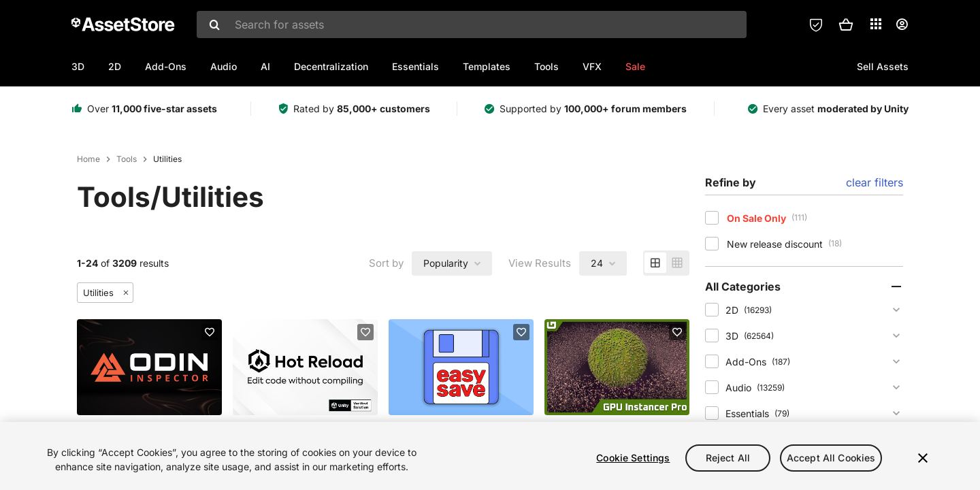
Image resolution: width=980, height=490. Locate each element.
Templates (487, 66)
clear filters (875, 182)
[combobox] (472, 24)
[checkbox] (712, 218)
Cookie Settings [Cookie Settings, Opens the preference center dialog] (633, 458)
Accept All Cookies (831, 458)
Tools (546, 66)
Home (88, 159)
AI (265, 66)
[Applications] (876, 24)
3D (78, 66)
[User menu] (902, 24)
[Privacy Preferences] (816, 24)
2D (115, 66)
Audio (224, 66)
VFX (592, 66)
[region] (490, 456)
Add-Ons (166, 66)
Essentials (415, 66)
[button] (846, 24)
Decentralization (331, 66)
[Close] (923, 458)
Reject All (728, 458)
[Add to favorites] (210, 332)
